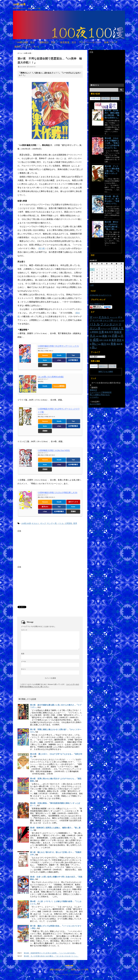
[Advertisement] (37, 548)
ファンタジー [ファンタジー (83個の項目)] (109, 324)
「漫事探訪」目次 (46, 42)
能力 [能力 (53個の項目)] (104, 344)
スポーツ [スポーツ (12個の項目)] (116, 321)
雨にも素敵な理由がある (100, 395)
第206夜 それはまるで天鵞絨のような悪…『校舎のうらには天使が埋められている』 (112, 143)
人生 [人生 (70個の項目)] (121, 328)
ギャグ (43, 523)
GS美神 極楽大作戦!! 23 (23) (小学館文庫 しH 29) (58, 493)
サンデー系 (52, 523)
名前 (23, 654)
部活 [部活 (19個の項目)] (108, 344)
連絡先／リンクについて (27, 47)
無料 (100, 372)
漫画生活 (93, 390)
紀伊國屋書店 (73, 360)
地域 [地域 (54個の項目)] (116, 332)
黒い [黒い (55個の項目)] (94, 347)
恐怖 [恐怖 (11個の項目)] (119, 336)
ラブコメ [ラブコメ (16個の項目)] (104, 329)
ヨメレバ (46, 348)
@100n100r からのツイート (101, 295)
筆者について (111, 42)
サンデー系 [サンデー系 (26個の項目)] (97, 321)
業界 (75, 523)
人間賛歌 (68, 523)
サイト (23, 669)
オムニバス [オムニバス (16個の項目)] (114, 317)
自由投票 (94, 366)
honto (45, 360)
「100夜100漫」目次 (24, 42)
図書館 (45, 365)
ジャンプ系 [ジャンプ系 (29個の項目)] (108, 320)
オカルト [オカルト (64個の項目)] (104, 317)
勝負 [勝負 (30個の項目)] (107, 332)
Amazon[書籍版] (59, 386)
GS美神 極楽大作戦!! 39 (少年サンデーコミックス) (58, 346)
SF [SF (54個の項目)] (91, 317)
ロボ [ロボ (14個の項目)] (109, 329)
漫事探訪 (106, 98)
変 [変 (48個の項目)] (121, 332)
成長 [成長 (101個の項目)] (96, 340)
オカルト (35, 523)
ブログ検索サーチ (97, 304)
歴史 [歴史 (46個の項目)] (119, 340)
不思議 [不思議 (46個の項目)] (114, 328)
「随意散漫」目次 (67, 42)
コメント (24, 630)
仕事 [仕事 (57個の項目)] (101, 332)
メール (23, 661)
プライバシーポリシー (90, 42)
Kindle (59, 355)
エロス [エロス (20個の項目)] (95, 317)
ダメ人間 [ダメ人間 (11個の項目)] (121, 321)
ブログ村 (112, 366)
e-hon (59, 360)
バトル (61, 523)
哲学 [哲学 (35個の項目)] (111, 332)
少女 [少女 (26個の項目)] (109, 336)
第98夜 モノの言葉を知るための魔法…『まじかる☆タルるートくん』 (51, 956)
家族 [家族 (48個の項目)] (105, 336)
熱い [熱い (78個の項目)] (95, 344)
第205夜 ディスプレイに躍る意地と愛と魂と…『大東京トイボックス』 (112, 171)
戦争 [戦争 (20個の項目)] (101, 340)
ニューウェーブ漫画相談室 (101, 392)
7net (73, 355)
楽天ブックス (73, 502)
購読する (95, 85)
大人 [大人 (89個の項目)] (93, 336)
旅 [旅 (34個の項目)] (110, 340)
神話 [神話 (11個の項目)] (99, 344)
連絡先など (103, 366)
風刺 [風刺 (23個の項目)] (118, 344)
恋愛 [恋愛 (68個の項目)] (115, 336)
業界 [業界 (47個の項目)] (114, 340)
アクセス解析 (108, 372)
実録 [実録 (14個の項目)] (100, 336)
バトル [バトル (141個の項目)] (95, 324)
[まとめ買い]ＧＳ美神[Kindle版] (51, 377)
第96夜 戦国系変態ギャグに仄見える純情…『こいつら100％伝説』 (50, 953)
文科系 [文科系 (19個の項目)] (106, 340)
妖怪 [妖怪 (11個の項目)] (97, 336)
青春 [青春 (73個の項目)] (113, 344)
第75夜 (42, 248)
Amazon (45, 355)
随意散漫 (115, 98)
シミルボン (94, 397)
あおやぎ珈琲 (95, 404)
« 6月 (92, 285)
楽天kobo (45, 507)
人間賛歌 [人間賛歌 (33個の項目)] (94, 332)
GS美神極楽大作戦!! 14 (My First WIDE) (54, 450)
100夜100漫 (19, 4)
